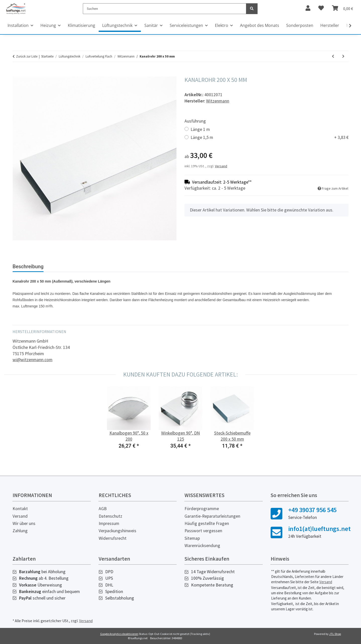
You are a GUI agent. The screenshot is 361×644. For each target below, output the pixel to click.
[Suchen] (165, 9)
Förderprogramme (202, 509)
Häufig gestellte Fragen (207, 523)
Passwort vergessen (203, 531)
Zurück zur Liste (27, 56)
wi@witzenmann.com (33, 360)
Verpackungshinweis (117, 531)
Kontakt (20, 509)
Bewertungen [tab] (66, 266)
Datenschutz (110, 516)
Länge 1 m (200, 129)
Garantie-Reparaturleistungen (212, 516)
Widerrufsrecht (113, 538)
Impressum (109, 523)
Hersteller (330, 25)
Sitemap (192, 538)
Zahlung (20, 531)
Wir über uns (24, 523)
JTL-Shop (335, 634)
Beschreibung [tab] (28, 266)
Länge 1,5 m (269, 138)
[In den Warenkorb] (17, 74)
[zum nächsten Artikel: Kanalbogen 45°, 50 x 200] (343, 56)
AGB (103, 509)
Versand (221, 166)
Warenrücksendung (202, 546)
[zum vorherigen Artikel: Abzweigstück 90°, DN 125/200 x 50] (333, 56)
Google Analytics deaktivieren (119, 634)
